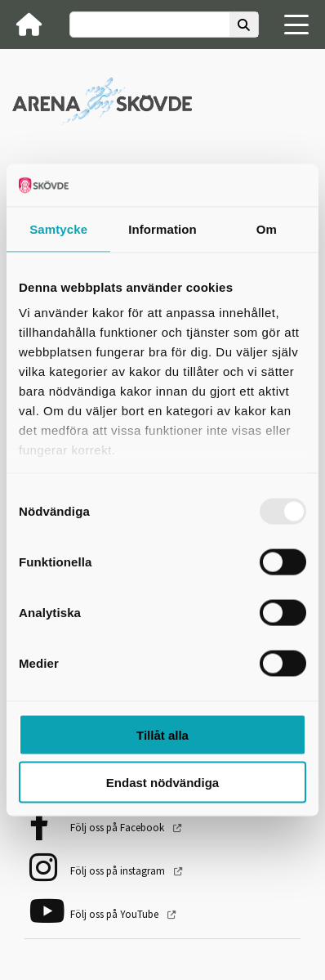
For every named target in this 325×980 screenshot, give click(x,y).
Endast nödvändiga (162, 783)
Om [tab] (267, 228)
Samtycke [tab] (58, 228)
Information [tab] (162, 228)
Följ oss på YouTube (116, 914)
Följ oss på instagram (119, 871)
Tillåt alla (162, 734)
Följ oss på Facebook (118, 828)
